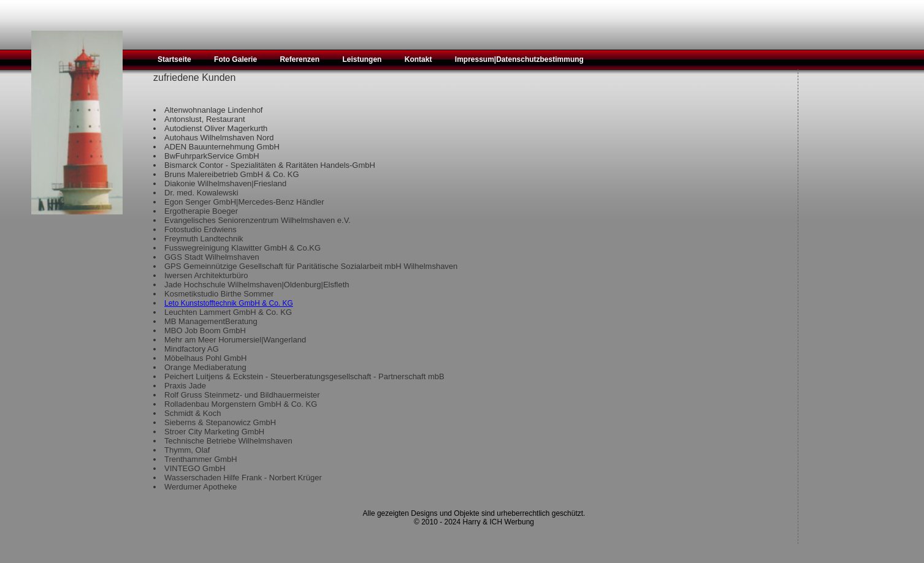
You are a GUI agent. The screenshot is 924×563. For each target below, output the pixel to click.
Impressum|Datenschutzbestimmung (519, 59)
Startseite (174, 59)
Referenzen (300, 59)
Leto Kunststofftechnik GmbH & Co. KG (229, 303)
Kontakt (418, 59)
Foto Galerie (235, 59)
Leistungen (362, 59)
